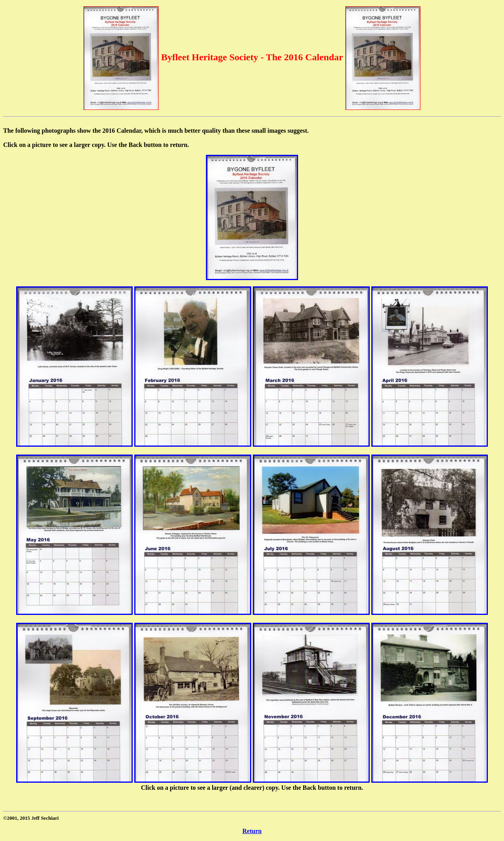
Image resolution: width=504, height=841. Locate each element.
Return (252, 831)
